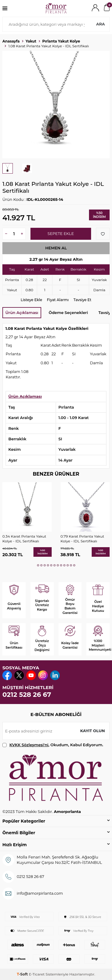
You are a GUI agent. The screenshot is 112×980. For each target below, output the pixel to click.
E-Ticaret (37, 974)
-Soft (23, 974)
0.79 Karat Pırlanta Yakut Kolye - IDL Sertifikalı (82, 539)
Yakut (31, 41)
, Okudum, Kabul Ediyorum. (53, 745)
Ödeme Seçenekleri (68, 312)
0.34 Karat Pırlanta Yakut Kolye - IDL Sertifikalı (24, 539)
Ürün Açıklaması (22, 312)
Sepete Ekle (61, 233)
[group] (56, 105)
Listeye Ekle (31, 300)
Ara (101, 24)
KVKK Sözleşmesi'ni (29, 745)
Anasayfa (11, 41)
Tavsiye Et (82, 300)
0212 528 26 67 (27, 695)
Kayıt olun (92, 731)
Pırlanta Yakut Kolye (61, 41)
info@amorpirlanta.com (40, 893)
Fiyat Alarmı (58, 300)
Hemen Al (56, 248)
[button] (38, 565)
